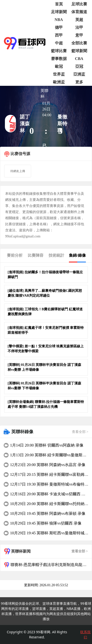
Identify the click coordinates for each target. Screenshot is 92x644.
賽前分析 (15, 255)
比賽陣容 (36, 255)
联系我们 (85, 634)
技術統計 (56, 255)
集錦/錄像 (77, 255)
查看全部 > (80, 432)
